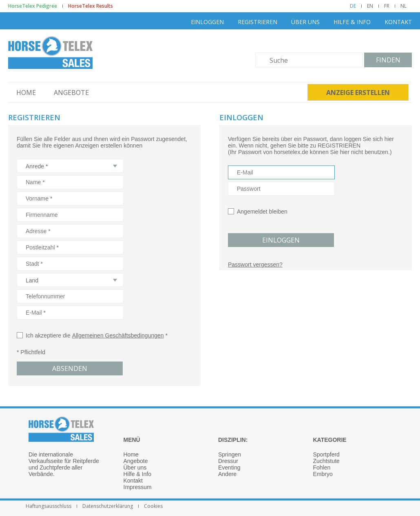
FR (387, 6)
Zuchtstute (326, 461)
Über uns (305, 22)
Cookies (153, 506)
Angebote (71, 93)
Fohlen (322, 467)
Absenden (70, 368)
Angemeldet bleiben (262, 212)
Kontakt (398, 22)
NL (403, 6)
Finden (388, 60)
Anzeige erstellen (358, 93)
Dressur (228, 461)
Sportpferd (326, 454)
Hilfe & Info (352, 22)
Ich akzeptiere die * (92, 335)
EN (370, 6)
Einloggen (207, 22)
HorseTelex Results (91, 6)
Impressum (138, 487)
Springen (230, 454)
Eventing (229, 467)
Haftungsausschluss (49, 506)
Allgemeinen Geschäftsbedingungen (118, 335)
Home (26, 93)
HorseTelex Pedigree (33, 6)
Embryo (323, 474)
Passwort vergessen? (255, 265)
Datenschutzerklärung (108, 506)
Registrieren (258, 22)
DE (353, 6)
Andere (227, 474)
